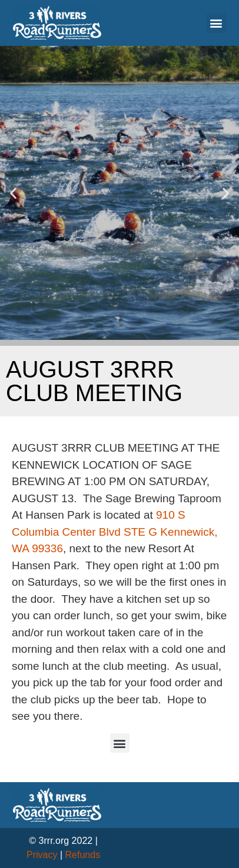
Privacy (42, 855)
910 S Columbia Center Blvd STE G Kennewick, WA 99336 (115, 532)
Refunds (83, 855)
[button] (216, 23)
